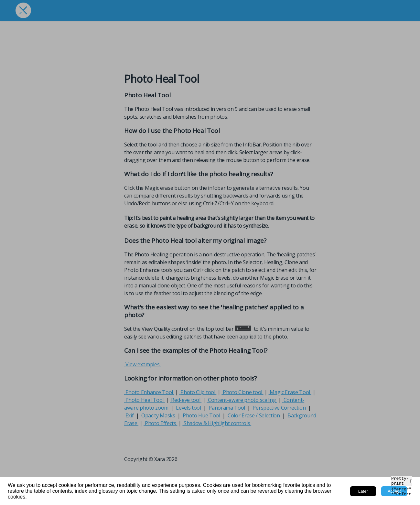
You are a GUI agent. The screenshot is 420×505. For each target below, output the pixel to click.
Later (363, 491)
